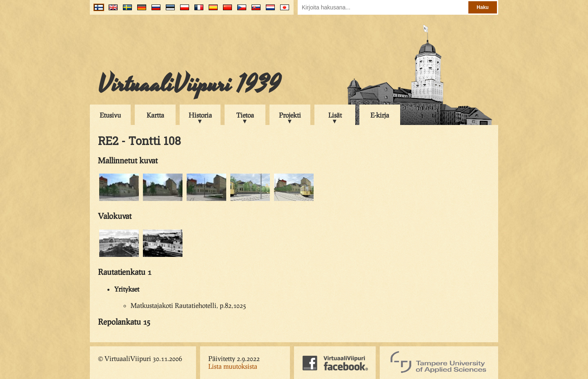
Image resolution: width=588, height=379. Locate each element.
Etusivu (110, 115)
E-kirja (380, 115)
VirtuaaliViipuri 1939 (189, 85)
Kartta (155, 115)
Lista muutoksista (233, 366)
